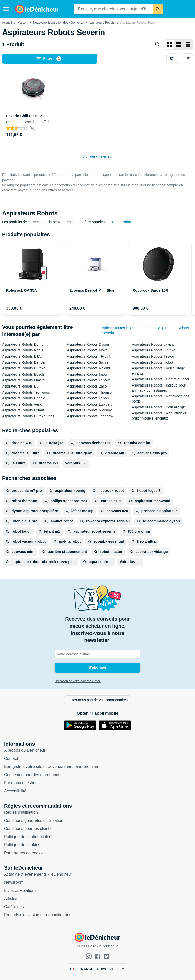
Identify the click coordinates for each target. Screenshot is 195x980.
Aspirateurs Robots (102, 23)
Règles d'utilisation (21, 812)
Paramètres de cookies (25, 853)
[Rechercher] (158, 9)
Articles (11, 899)
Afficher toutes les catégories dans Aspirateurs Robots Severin (145, 330)
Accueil (7, 23)
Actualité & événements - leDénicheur (38, 874)
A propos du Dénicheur (25, 750)
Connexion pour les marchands (32, 775)
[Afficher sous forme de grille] (170, 44)
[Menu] (6, 9)
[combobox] (113, 9)
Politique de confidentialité (28, 837)
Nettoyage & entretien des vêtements (58, 23)
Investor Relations (20, 890)
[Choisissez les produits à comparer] (172, 59)
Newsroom (14, 882)
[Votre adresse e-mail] (97, 654)
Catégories (14, 907)
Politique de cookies (22, 845)
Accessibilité (15, 791)
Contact (11, 758)
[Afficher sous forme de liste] (179, 44)
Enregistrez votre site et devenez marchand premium (52, 767)
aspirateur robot (118, 222)
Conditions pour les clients (28, 829)
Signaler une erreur (97, 156)
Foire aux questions (22, 783)
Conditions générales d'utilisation (34, 820)
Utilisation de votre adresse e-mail (78, 681)
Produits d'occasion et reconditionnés (38, 915)
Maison (22, 23)
